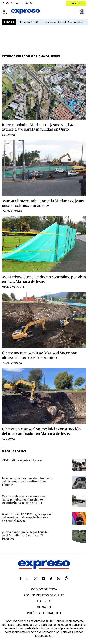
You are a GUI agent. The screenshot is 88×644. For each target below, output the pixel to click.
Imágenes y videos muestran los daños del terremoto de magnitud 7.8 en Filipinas (27, 481)
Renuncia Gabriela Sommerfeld (64, 22)
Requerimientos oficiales (44, 595)
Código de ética (44, 589)
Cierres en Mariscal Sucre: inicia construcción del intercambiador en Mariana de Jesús (41, 431)
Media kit (44, 607)
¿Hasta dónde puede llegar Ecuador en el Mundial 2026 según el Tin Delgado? (25, 535)
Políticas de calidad (44, 613)
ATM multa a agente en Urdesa (22, 460)
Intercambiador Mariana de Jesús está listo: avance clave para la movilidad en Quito (39, 127)
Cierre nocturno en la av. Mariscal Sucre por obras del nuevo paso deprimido (39, 355)
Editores (44, 601)
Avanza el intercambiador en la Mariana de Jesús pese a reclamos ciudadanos (43, 203)
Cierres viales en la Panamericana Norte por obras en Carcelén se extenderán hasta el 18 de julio (24, 499)
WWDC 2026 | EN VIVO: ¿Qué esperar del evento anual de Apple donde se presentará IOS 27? (27, 517)
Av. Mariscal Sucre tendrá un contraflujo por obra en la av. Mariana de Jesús (44, 279)
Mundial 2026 (29, 22)
